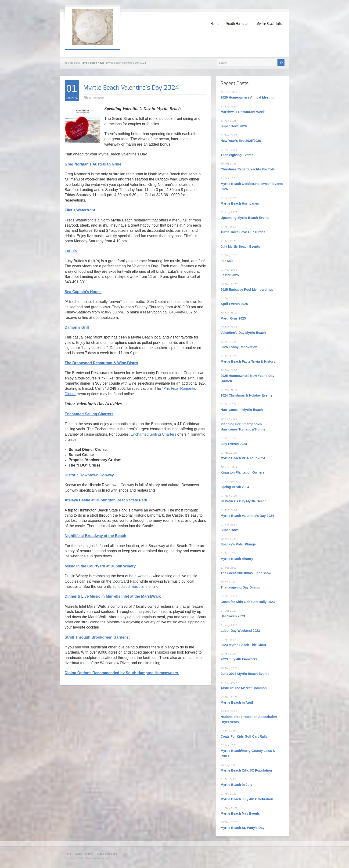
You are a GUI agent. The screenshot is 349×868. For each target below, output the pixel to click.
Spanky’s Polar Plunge (238, 544)
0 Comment (97, 98)
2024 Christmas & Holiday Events (247, 395)
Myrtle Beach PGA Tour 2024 (243, 458)
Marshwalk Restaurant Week (243, 112)
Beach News (97, 63)
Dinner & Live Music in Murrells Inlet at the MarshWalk (113, 596)
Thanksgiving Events (237, 155)
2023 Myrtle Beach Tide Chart (243, 645)
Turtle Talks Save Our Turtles (243, 232)
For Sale (227, 261)
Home (215, 24)
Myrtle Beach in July (236, 785)
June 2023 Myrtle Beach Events (245, 674)
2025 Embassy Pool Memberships (247, 290)
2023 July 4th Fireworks (239, 659)
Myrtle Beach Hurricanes (240, 203)
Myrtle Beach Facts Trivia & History (248, 361)
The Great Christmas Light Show (246, 573)
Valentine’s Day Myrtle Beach (243, 333)
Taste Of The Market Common (244, 688)
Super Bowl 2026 (234, 126)
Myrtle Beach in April (237, 702)
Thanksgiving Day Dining (240, 587)
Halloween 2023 (233, 616)
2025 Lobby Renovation (239, 347)
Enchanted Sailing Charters (153, 434)
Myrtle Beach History (237, 559)
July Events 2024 (234, 444)
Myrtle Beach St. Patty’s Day (243, 828)
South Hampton (238, 24)
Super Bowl (230, 530)
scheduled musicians (130, 587)
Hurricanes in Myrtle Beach (242, 410)
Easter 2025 (230, 275)
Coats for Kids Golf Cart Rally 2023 (248, 602)
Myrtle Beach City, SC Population (246, 770)
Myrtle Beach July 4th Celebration (247, 799)
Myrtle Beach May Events (240, 813)
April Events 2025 (234, 304)
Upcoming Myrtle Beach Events (245, 218)
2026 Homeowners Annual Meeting (248, 97)
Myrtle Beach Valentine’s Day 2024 (131, 88)
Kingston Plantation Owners (243, 472)
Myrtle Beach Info (269, 24)
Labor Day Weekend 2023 (240, 631)
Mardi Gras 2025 (233, 318)
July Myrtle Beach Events (240, 246)
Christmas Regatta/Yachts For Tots (248, 169)
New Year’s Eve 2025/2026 (241, 141)
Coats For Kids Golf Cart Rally (244, 736)
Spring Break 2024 (235, 487)
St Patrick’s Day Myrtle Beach (244, 501)
